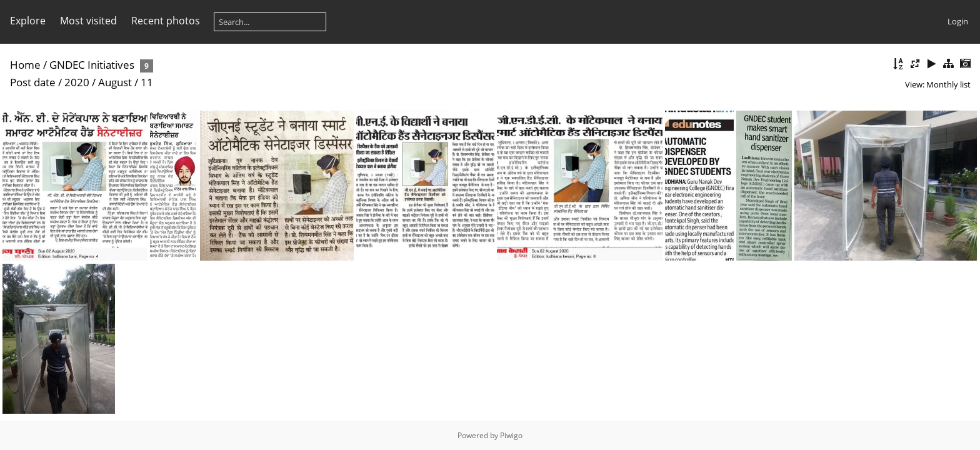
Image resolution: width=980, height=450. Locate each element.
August (115, 82)
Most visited (88, 21)
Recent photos (166, 21)
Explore (28, 21)
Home (25, 65)
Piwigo (511, 435)
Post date (33, 82)
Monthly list (948, 84)
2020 (77, 82)
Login (958, 21)
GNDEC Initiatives (93, 65)
